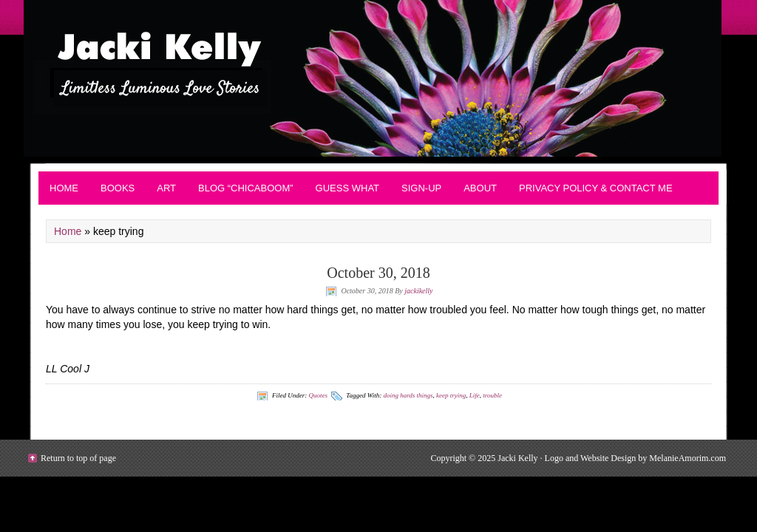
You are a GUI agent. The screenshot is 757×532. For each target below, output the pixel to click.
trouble (492, 395)
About (480, 188)
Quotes (318, 395)
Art (166, 188)
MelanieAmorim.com (688, 458)
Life (475, 395)
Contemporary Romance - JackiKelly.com (378, 78)
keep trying (451, 395)
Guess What (347, 188)
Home (64, 188)
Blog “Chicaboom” (246, 188)
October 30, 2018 (378, 273)
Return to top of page (78, 458)
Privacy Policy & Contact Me (596, 188)
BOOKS (118, 188)
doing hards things (408, 395)
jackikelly (418, 291)
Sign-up (421, 188)
